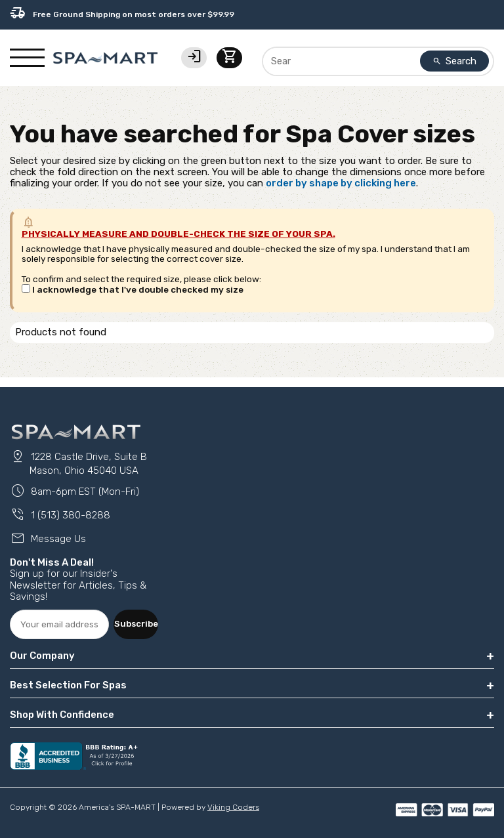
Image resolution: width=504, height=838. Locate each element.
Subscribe (136, 623)
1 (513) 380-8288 (60, 515)
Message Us (48, 539)
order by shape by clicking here (341, 183)
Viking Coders (233, 807)
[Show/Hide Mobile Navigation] (27, 58)
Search (455, 61)
